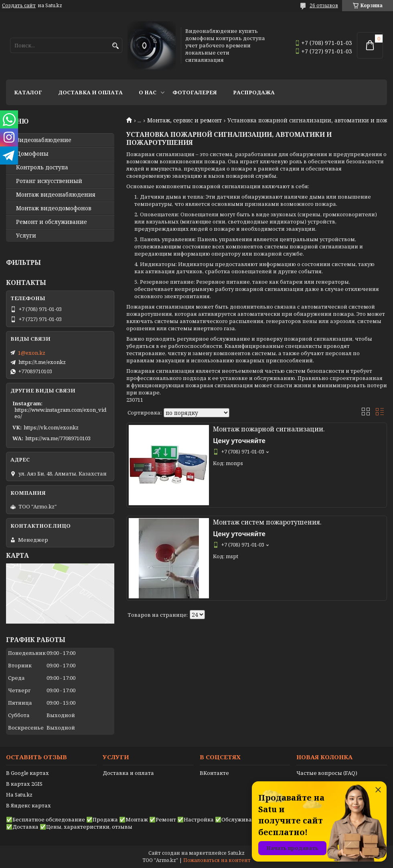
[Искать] (115, 46)
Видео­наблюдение (44, 140)
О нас (148, 92)
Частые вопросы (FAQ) (327, 773)
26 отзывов (324, 5)
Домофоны (32, 154)
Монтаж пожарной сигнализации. (269, 429)
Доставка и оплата (90, 92)
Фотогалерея (195, 92)
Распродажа (254, 92)
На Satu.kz (19, 795)
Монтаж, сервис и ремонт (184, 120)
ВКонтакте (214, 773)
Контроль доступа (42, 167)
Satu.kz (236, 853)
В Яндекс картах (28, 805)
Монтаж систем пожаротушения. (267, 522)
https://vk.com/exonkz (51, 427)
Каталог (28, 92)
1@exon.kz (32, 353)
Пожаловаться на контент (217, 860)
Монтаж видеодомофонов (54, 208)
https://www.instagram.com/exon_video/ (60, 413)
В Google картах (27, 773)
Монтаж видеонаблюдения (56, 195)
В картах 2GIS (24, 784)
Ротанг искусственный (49, 181)
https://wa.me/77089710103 (58, 438)
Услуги (26, 236)
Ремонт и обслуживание (52, 222)
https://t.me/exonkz (42, 362)
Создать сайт (19, 6)
